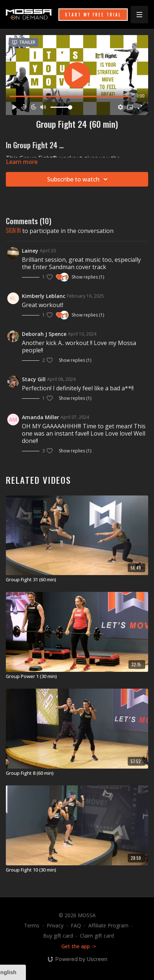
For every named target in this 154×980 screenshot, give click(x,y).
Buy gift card (58, 936)
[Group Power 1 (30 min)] (77, 677)
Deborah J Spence (44, 334)
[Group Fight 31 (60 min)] (77, 580)
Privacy (55, 925)
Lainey (30, 251)
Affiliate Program (108, 925)
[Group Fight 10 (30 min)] (77, 870)
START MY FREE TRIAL (93, 15)
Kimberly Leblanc (44, 296)
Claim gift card (97, 936)
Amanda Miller (41, 417)
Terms (32, 925)
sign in (13, 230)
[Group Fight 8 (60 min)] (77, 773)
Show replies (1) (88, 277)
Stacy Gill (34, 379)
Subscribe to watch (78, 179)
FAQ (76, 925)
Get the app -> (79, 946)
